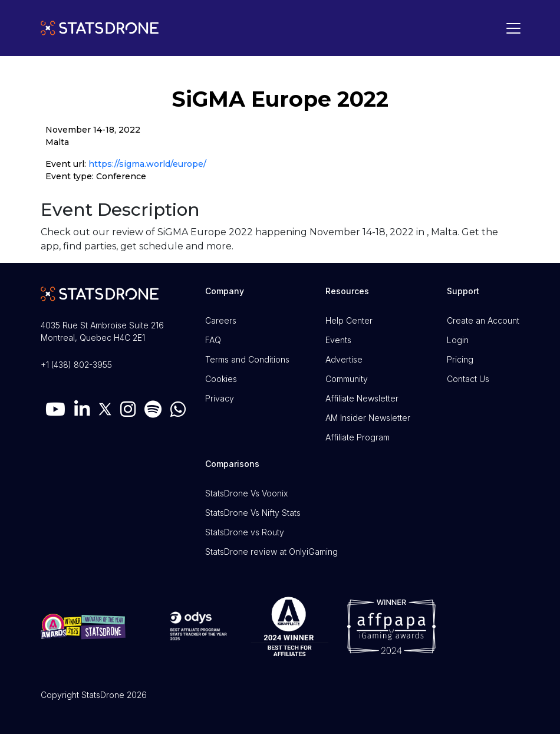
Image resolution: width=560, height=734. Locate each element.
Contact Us (468, 379)
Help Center (349, 320)
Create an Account (483, 320)
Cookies (221, 379)
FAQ (213, 340)
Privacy (220, 398)
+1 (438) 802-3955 (76, 365)
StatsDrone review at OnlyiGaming (271, 552)
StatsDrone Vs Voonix (246, 493)
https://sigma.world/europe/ (147, 164)
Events (338, 340)
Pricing (460, 359)
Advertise (344, 359)
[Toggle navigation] (510, 28)
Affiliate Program (358, 437)
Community (347, 379)
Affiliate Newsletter (362, 398)
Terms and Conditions (247, 359)
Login (458, 340)
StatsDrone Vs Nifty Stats (253, 513)
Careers (221, 320)
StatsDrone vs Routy (245, 532)
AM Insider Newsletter (368, 418)
